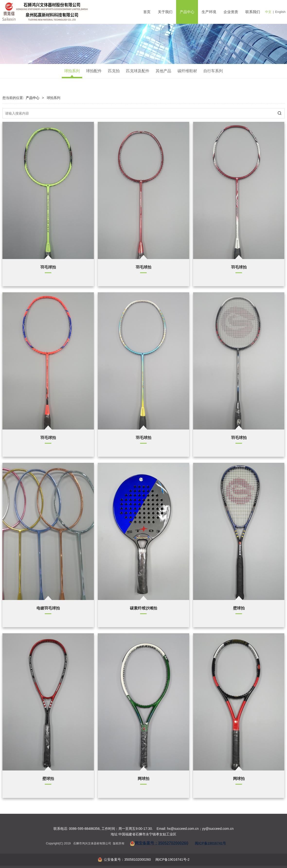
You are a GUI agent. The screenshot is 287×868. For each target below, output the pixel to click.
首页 (147, 12)
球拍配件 (94, 71)
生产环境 (209, 12)
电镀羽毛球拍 (48, 608)
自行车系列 (213, 71)
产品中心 (187, 12)
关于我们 (165, 12)
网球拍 (143, 779)
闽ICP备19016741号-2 (172, 859)
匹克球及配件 (138, 71)
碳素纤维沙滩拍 (143, 608)
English (280, 12)
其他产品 (163, 71)
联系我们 (253, 12)
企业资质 (231, 12)
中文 (268, 12)
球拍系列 (72, 71)
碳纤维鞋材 (187, 71)
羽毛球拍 (48, 267)
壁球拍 (239, 608)
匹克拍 (114, 71)
